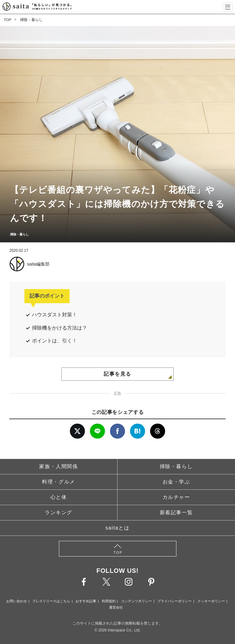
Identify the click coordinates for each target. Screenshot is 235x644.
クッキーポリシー (211, 601)
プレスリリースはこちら (51, 601)
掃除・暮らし (31, 20)
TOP (8, 20)
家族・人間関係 (58, 466)
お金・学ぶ (176, 482)
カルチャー (176, 497)
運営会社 (116, 607)
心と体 (59, 497)
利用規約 (109, 601)
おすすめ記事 (86, 601)
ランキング (59, 512)
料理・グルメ (59, 482)
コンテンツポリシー (136, 601)
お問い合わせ (17, 601)
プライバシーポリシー (175, 601)
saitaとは (118, 528)
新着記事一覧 (176, 512)
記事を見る (118, 374)
